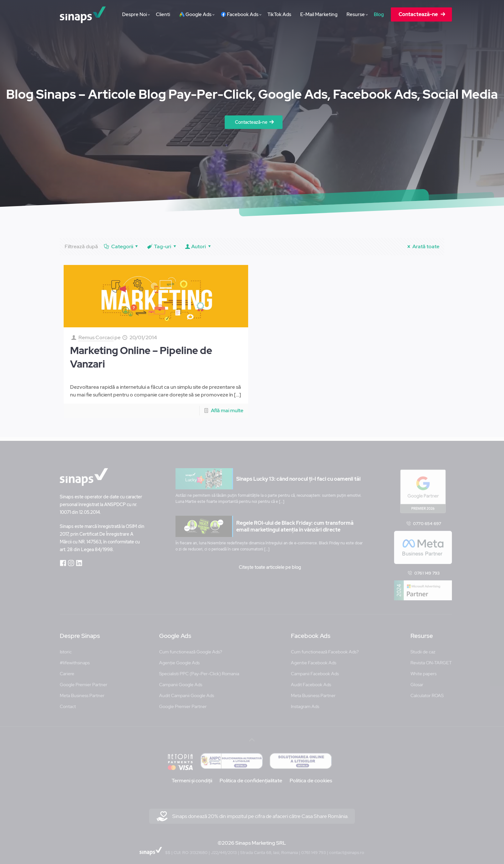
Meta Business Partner (82, 692)
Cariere (67, 670)
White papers (423, 670)
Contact (68, 703)
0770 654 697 (427, 520)
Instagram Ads (305, 703)
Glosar (417, 681)
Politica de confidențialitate (251, 777)
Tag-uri (162, 246)
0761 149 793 (427, 570)
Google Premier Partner (84, 681)
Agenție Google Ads (179, 659)
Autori (199, 246)
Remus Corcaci (96, 337)
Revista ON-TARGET (431, 659)
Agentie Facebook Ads (314, 659)
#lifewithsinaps (75, 659)
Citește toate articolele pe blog (270, 564)
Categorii (122, 246)
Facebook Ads (311, 632)
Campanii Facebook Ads (315, 670)
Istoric (66, 648)
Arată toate (422, 246)
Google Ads (175, 632)
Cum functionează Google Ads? (191, 648)
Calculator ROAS (427, 692)
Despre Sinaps (80, 632)
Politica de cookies (311, 777)
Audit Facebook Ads (311, 681)
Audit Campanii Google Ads (187, 692)
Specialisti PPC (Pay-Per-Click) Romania (199, 670)
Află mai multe (227, 410)
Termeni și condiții (192, 777)
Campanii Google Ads (181, 681)
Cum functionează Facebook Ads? (325, 648)
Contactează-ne (251, 122)
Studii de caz (423, 648)
